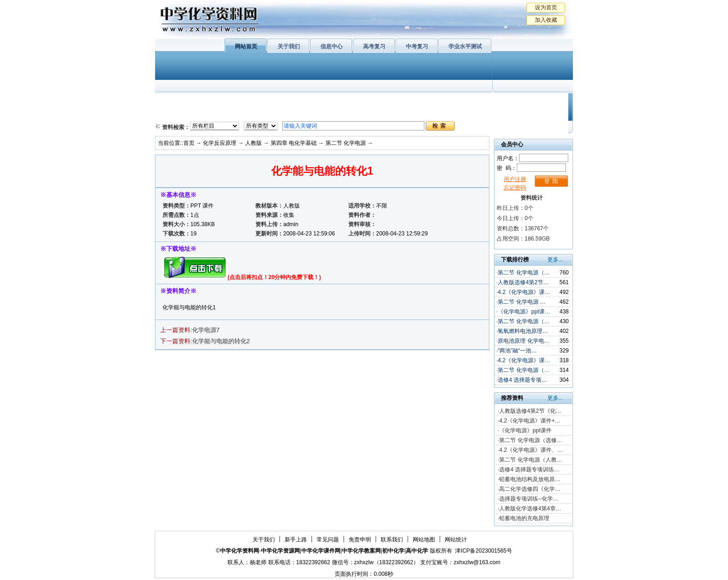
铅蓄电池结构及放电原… (530, 479)
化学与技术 (218, 114)
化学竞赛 (530, 114)
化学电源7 (206, 330)
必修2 (174, 114)
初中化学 (484, 102)
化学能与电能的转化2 (221, 341)
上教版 (384, 102)
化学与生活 (218, 102)
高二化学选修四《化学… (530, 489)
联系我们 (392, 540)
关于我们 (289, 46)
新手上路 (296, 540)
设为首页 (546, 7)
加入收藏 (546, 20)
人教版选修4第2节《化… (530, 411)
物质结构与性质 (275, 102)
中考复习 (417, 46)
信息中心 (331, 46)
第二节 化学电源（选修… (530, 440)
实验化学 (335, 114)
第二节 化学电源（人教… (530, 460)
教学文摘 (530, 102)
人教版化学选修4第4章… (530, 508)
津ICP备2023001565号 (484, 551)
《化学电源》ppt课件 (525, 430)
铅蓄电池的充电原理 (524, 518)
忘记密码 (515, 188)
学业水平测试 (465, 46)
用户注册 (515, 179)
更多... (555, 260)
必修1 (174, 102)
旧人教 (384, 114)
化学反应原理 (275, 114)
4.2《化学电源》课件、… (531, 450)
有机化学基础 (335, 102)
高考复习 (374, 46)
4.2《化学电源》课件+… (530, 421)
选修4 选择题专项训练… (529, 469)
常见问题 (328, 540)
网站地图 (424, 540)
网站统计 (456, 540)
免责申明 (360, 540)
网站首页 (246, 46)
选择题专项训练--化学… (529, 499)
